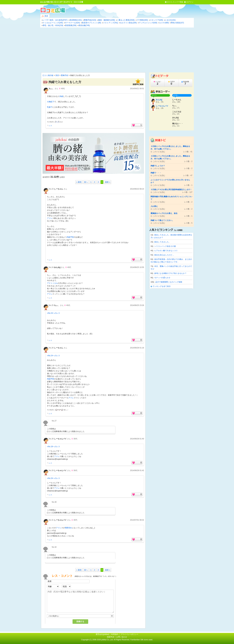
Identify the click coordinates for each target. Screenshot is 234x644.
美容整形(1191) (76, 20)
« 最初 (79, 182)
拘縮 (61, 96)
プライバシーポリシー (129, 634)
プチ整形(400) (142, 20)
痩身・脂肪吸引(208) (107, 20)
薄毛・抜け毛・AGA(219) (53, 25)
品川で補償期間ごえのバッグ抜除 (169, 282)
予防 (72, 237)
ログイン (190, 2)
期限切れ (68, 528)
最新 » (108, 182)
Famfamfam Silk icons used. (142, 640)
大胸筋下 (51, 102)
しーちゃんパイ (60, 439)
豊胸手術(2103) (90, 20)
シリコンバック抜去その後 (165, 246)
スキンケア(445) (157, 20)
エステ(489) (164, 23)
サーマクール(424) (72, 23)
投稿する (80, 621)
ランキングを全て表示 (162, 286)
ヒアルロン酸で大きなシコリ (166, 251)
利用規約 (115, 634)
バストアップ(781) (111, 23)
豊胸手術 (64, 75)
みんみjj (159, 100)
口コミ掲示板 (48, 75)
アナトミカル (52, 283)
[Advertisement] (117, 50)
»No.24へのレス (54, 313)
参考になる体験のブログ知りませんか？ (170, 273)
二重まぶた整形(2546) (126, 20)
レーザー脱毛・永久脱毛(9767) (55, 20)
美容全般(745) (84, 25)
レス (51, 126)
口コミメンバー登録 (175, 2)
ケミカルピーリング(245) (53, 23)
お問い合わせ (122, 637)
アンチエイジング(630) (148, 23)
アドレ (50, 218)
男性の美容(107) (177, 23)
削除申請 (111, 637)
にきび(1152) (170, 20)
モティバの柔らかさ (162, 278)
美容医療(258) (71, 25)
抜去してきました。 (162, 242)
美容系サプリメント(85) (91, 23)
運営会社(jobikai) (103, 634)
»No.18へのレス (54, 447)
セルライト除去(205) (128, 23)
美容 (45, 16)
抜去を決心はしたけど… (164, 255)
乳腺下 (50, 107)
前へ (86, 182)
